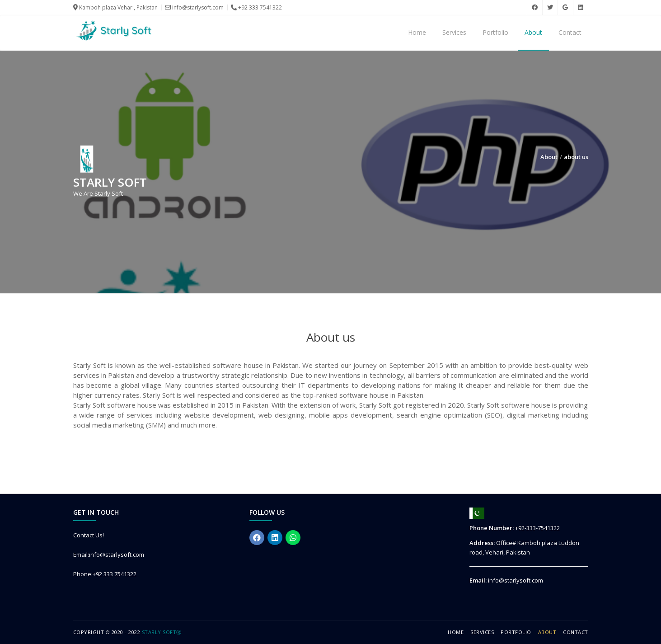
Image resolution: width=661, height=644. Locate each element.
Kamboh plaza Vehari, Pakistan (115, 7)
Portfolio (495, 32)
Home (417, 32)
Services (454, 32)
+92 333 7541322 (256, 7)
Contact (570, 32)
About (533, 32)
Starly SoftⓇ (162, 632)
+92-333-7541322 (537, 528)
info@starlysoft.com (194, 7)
